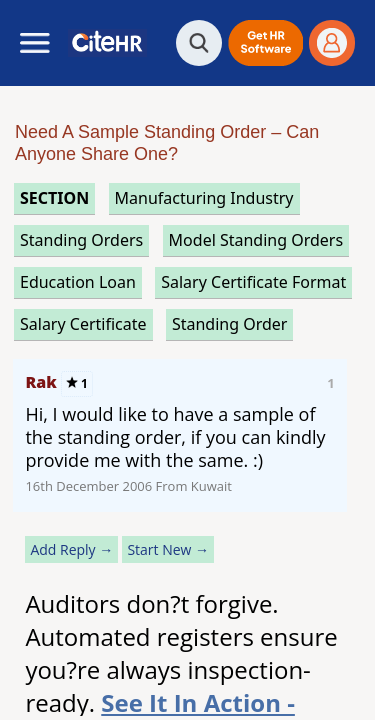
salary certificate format (253, 282)
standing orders (81, 240)
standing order (230, 324)
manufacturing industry (204, 198)
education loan (78, 282)
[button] (265, 43)
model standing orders (256, 240)
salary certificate (83, 324)
